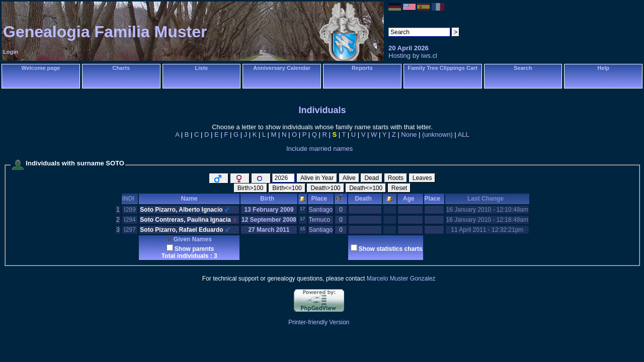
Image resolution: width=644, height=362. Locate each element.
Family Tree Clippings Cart (442, 68)
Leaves (422, 178)
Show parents (194, 249)
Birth (269, 199)
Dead (372, 178)
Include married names (319, 149)
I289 (130, 210)
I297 (130, 230)
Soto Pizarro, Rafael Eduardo (181, 230)
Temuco (319, 220)
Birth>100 (251, 188)
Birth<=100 (287, 188)
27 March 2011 (269, 230)
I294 (130, 220)
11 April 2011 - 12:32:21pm (487, 230)
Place (320, 199)
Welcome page (41, 68)
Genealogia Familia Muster (105, 32)
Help (603, 68)
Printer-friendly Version (319, 322)
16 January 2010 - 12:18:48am (487, 220)
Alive (349, 178)
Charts (121, 68)
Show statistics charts (391, 249)
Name (189, 199)
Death (365, 199)
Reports (362, 68)
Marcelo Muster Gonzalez (401, 279)
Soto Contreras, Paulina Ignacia (185, 220)
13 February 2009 (269, 210)
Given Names (189, 239)
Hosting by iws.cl (413, 56)
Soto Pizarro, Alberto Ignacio (181, 210)
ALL (464, 134)
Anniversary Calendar (282, 68)
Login (11, 52)
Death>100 (325, 188)
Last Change (487, 199)
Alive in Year (317, 178)
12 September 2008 (269, 220)
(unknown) (437, 134)
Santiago (321, 210)
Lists (202, 68)
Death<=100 (366, 188)
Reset (399, 188)
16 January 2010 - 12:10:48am (487, 210)
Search (523, 68)
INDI (130, 199)
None (409, 134)
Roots (396, 178)
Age (410, 199)
